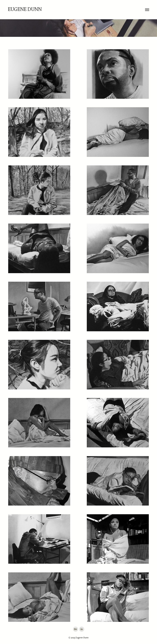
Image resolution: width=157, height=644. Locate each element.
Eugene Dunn (25, 10)
